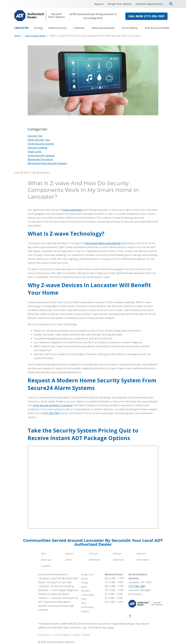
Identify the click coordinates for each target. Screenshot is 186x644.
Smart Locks (35, 152)
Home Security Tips (39, 140)
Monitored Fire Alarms (40, 159)
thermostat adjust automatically (103, 243)
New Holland (143, 560)
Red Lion (93, 553)
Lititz (43, 553)
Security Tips (35, 136)
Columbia (46, 566)
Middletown (95, 560)
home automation (73, 210)
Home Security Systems (41, 144)
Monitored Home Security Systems (47, 163)
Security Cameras (38, 148)
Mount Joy (46, 560)
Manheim (141, 553)
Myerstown (118, 560)
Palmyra (117, 553)
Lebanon (69, 553)
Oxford (68, 560)
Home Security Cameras (41, 155)
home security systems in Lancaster (53, 405)
